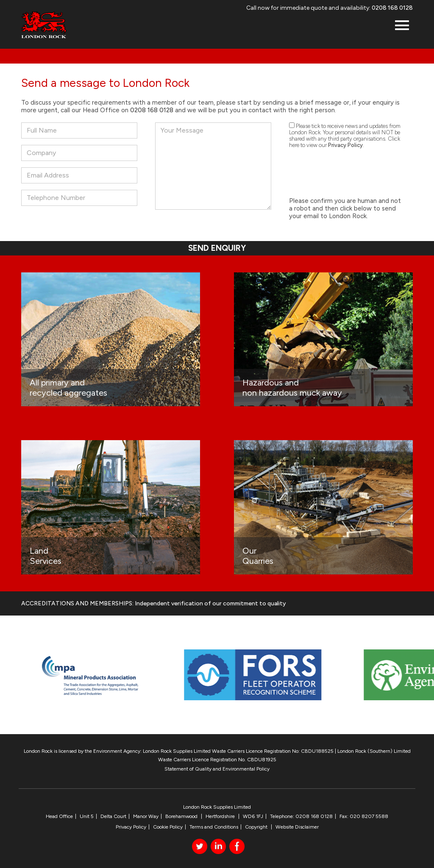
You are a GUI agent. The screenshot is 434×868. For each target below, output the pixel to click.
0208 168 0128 (392, 8)
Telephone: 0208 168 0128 (301, 816)
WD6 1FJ (253, 816)
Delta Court (113, 816)
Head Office (59, 816)
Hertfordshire (221, 816)
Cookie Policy (168, 827)
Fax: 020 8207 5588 (364, 816)
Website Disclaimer (297, 827)
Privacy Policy (345, 145)
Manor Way (146, 816)
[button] (402, 26)
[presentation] (353, 173)
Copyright (257, 827)
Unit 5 (87, 816)
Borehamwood (182, 816)
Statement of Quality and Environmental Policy (217, 769)
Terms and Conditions (214, 827)
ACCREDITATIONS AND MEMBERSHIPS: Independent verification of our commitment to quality (154, 603)
